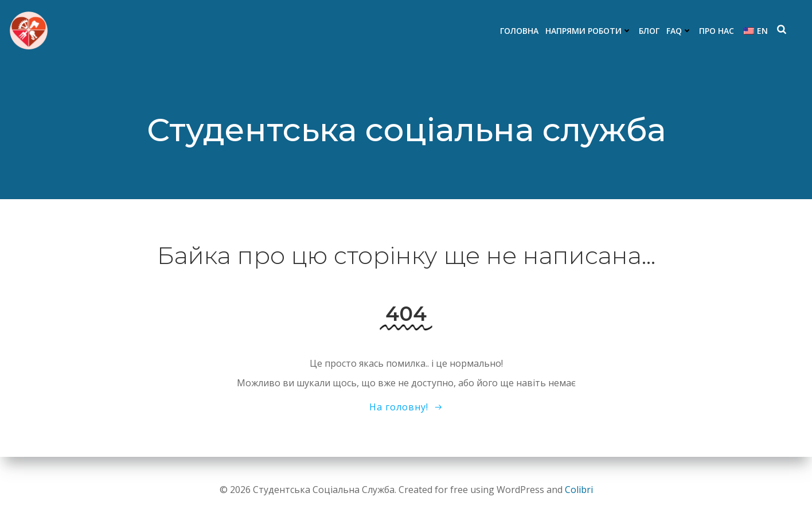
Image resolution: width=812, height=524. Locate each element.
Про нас (717, 31)
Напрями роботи (589, 31)
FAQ (679, 31)
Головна (519, 31)
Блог (649, 31)
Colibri (579, 490)
